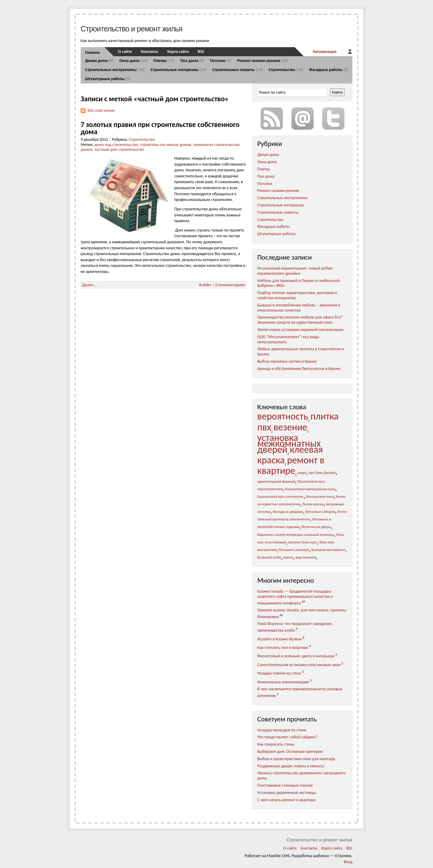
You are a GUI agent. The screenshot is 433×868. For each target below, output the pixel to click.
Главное (92, 52)
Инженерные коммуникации (283, 682)
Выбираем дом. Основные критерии (290, 751)
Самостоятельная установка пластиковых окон (299, 665)
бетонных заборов (320, 512)
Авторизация (324, 52)
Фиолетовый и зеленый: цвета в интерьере (296, 656)
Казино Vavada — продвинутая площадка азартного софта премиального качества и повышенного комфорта (295, 597)
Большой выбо (269, 557)
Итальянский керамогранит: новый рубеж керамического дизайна (295, 271)
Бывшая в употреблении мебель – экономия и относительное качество (299, 308)
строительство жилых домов (165, 145)
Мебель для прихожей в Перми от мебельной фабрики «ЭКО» (298, 283)
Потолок (220, 61)
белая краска (313, 504)
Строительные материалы (179, 70)
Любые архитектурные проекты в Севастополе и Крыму (301, 351)
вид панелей (306, 557)
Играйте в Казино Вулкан (280, 639)
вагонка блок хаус (303, 542)
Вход (348, 862)
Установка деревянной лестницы (287, 793)
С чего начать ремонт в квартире (287, 800)
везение (290, 427)
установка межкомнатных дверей (289, 444)
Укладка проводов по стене (282, 730)
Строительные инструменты (115, 70)
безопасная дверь (316, 527)
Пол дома (192, 61)
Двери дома (99, 61)
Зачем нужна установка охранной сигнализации (300, 330)
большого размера (294, 550)
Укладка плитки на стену (279, 673)
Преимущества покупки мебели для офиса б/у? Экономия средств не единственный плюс (300, 320)
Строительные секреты (238, 70)
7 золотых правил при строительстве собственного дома (160, 128)
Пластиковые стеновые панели (285, 785)
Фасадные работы (329, 70)
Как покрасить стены (276, 744)
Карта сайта (178, 52)
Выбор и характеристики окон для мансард (296, 759)
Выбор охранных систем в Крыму (287, 361)
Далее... (89, 285)
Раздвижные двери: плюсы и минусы (291, 766)
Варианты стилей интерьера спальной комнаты (296, 534)
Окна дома (133, 61)
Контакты (150, 52)
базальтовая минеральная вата (310, 489)
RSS (201, 52)
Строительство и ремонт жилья (132, 29)
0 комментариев (230, 285)
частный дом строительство (119, 149)
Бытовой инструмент (328, 550)
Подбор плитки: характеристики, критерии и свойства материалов (297, 295)
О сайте (125, 52)
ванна (288, 557)
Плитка (164, 61)
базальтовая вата (320, 496)
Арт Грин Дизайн (322, 473)
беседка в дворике (288, 512)
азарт (302, 473)
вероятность (283, 416)
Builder (205, 285)
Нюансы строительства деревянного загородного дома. (301, 776)
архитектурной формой (276, 481)
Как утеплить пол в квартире (283, 648)
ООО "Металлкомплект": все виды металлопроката (288, 339)
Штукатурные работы (108, 79)
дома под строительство (116, 145)
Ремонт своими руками (263, 61)
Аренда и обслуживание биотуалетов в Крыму (299, 369)
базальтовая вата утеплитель (281, 496)
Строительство (286, 70)
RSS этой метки (101, 110)
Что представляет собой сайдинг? (287, 737)
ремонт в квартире (291, 465)
